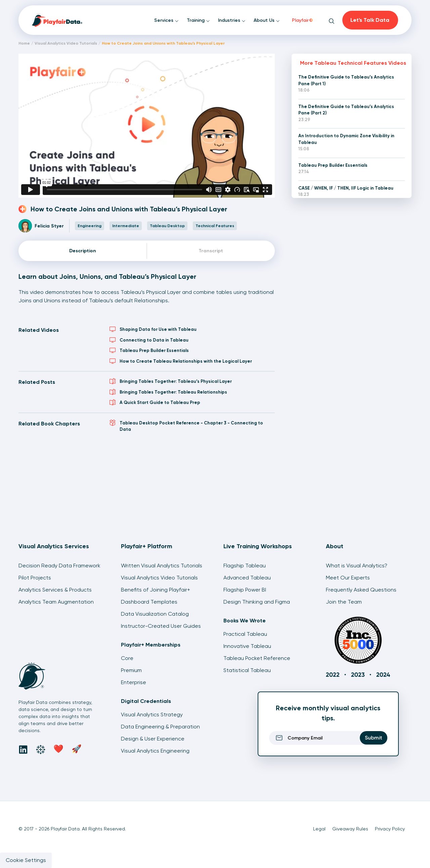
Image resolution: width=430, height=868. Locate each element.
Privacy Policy (390, 829)
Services (166, 20)
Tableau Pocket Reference (257, 658)
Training (198, 20)
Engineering (90, 226)
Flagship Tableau (245, 566)
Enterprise (134, 682)
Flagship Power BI (245, 590)
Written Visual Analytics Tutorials (162, 566)
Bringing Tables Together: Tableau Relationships (168, 392)
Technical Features (215, 226)
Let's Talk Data (370, 20)
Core (127, 658)
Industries (232, 20)
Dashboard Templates (149, 602)
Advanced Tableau (247, 578)
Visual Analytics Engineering (155, 751)
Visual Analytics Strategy (152, 714)
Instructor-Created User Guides (161, 626)
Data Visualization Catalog (155, 614)
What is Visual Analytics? (357, 566)
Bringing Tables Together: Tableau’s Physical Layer (171, 381)
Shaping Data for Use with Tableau (153, 329)
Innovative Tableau (247, 646)
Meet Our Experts (348, 578)
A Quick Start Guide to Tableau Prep (155, 402)
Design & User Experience (153, 739)
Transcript (211, 251)
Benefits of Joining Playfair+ (156, 590)
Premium (131, 670)
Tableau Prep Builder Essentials (149, 350)
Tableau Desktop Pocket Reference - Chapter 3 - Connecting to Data (186, 426)
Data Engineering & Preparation (160, 727)
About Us (267, 20)
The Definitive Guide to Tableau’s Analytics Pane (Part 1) (346, 80)
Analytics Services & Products (55, 590)
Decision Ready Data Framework (59, 566)
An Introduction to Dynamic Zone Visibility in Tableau (346, 139)
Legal (319, 829)
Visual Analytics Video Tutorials (66, 43)
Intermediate (126, 226)
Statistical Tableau (247, 670)
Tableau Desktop (167, 226)
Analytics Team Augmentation (56, 602)
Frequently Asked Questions (361, 590)
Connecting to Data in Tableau (149, 340)
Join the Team (344, 602)
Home (24, 43)
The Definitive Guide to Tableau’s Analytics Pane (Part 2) (346, 110)
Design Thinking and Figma (257, 602)
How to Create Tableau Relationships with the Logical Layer (181, 361)
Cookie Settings (26, 860)
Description (83, 251)
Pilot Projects (35, 578)
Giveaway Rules (350, 829)
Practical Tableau (245, 634)
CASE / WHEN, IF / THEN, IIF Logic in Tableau (346, 188)
